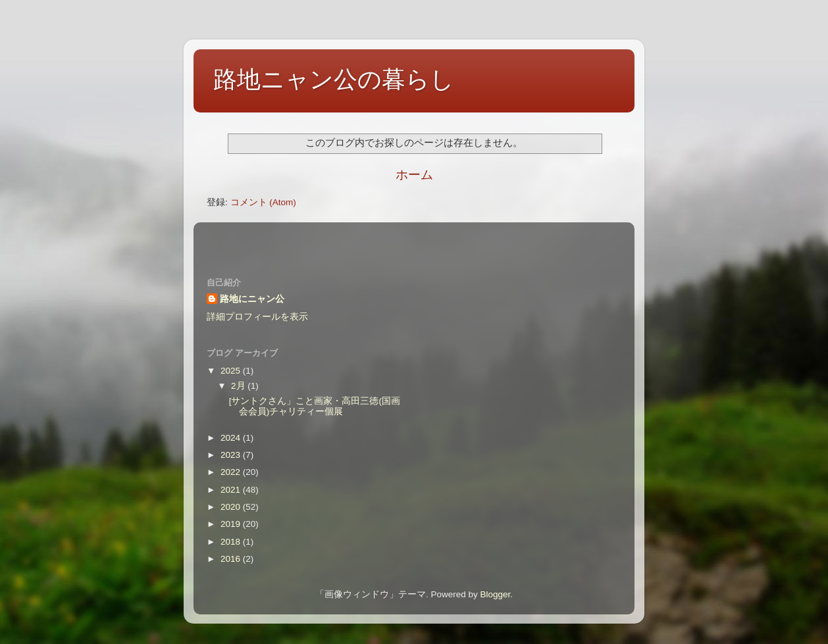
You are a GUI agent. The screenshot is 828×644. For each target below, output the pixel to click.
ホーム (414, 175)
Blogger (495, 594)
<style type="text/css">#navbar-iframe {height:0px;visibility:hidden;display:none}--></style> (414, 241)
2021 (232, 490)
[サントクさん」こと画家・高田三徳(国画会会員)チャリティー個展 (315, 406)
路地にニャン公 (252, 299)
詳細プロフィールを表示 (257, 317)
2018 (232, 542)
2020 (232, 507)
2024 (232, 438)
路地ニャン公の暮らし (334, 79)
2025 (232, 371)
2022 (232, 472)
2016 (232, 559)
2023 (232, 455)
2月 (239, 386)
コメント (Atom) (263, 202)
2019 (232, 524)
